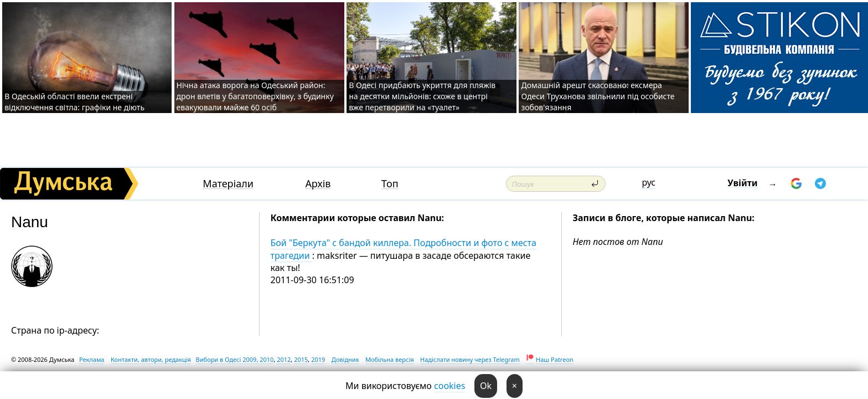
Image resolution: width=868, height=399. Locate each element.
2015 (301, 359)
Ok (486, 386)
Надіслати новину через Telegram (470, 359)
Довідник (345, 359)
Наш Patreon (555, 359)
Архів (318, 184)
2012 (284, 359)
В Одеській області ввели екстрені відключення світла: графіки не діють (74, 102)
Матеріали (228, 184)
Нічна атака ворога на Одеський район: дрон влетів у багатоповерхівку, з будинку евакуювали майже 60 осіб (255, 96)
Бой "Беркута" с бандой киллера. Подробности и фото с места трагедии (404, 249)
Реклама (92, 359)
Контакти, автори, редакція (151, 359)
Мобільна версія (390, 359)
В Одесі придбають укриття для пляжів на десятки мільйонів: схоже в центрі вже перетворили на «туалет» (422, 96)
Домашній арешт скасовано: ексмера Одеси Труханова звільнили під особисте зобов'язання (598, 96)
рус (649, 182)
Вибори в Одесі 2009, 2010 (235, 359)
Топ (390, 184)
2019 (318, 359)
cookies (449, 386)
